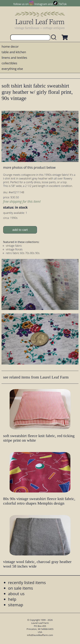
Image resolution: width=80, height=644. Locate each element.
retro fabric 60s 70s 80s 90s (23, 253)
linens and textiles (14, 58)
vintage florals (14, 249)
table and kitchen (14, 52)
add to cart (20, 230)
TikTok (63, 4)
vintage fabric (14, 246)
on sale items (20, 588)
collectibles (9, 63)
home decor (10, 46)
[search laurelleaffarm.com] (55, 37)
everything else (12, 69)
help (12, 599)
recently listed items (27, 582)
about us (16, 594)
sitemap (16, 605)
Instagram (41, 4)
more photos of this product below (29, 167)
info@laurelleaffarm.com (40, 635)
